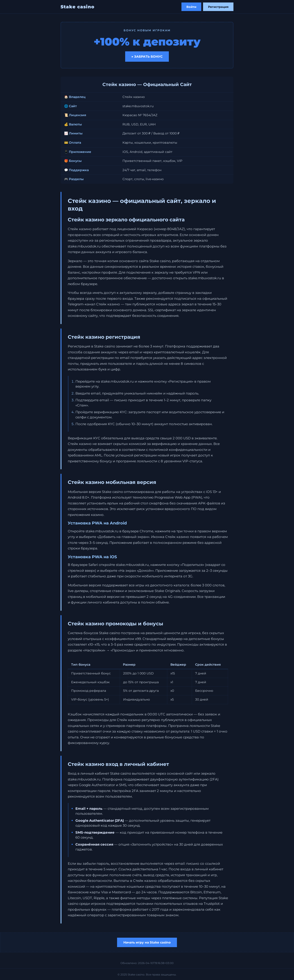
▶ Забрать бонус (147, 57)
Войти (191, 7)
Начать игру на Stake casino (147, 942)
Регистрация (218, 7)
